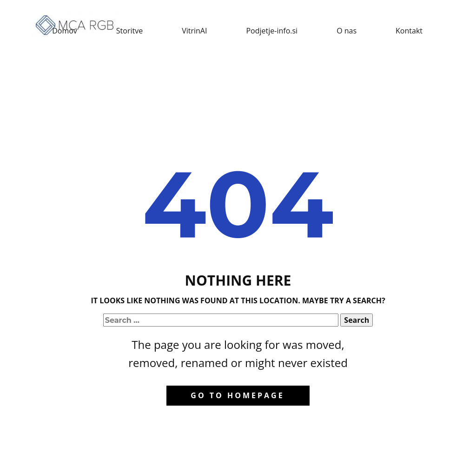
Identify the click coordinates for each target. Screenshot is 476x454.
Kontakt (409, 31)
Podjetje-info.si (272, 31)
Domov (65, 31)
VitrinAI (194, 31)
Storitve (129, 31)
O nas (347, 31)
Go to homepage (237, 395)
